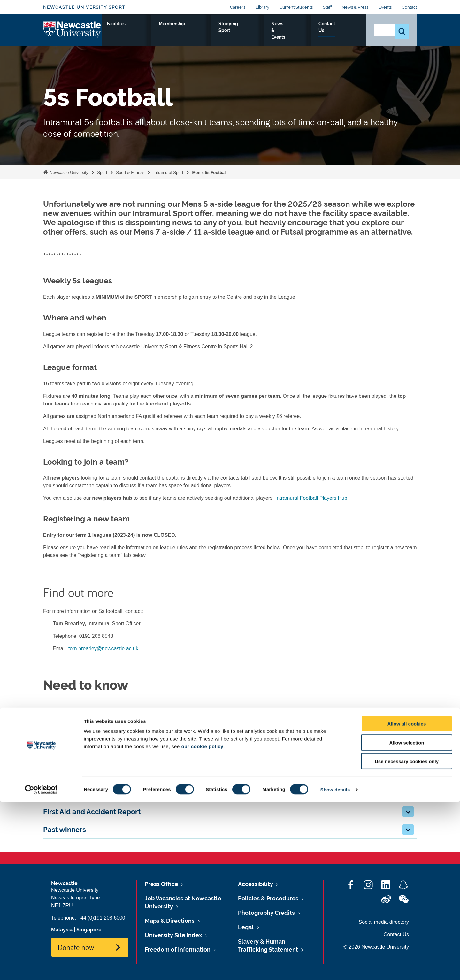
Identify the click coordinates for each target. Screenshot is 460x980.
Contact (409, 7)
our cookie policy (202, 924)
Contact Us (346, 35)
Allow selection (406, 920)
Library (262, 7)
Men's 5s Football (209, 172)
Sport (102, 172)
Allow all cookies (407, 902)
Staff (327, 7)
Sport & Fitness (120, 35)
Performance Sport (161, 35)
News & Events (312, 35)
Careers (238, 7)
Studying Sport (275, 35)
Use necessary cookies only (407, 939)
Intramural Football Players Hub (311, 498)
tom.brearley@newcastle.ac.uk (103, 648)
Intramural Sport (168, 172)
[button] (408, 722)
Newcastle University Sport (84, 7)
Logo (72, 33)
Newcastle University (68, 172)
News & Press (355, 7)
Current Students (296, 7)
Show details (335, 967)
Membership (236, 31)
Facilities (200, 31)
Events (385, 7)
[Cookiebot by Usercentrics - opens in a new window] (41, 968)
